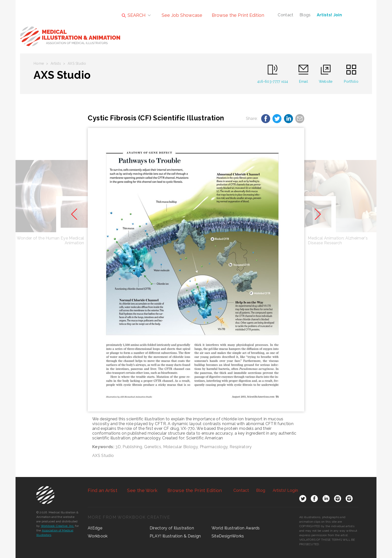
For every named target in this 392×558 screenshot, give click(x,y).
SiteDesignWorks (228, 536)
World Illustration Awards (236, 528)
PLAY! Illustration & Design (175, 536)
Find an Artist (103, 490)
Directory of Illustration (172, 528)
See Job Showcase (182, 15)
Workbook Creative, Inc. (58, 526)
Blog (261, 490)
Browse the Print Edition (238, 15)
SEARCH (134, 15)
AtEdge (95, 528)
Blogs (305, 15)
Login (285, 490)
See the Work (142, 490)
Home (39, 63)
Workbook (98, 536)
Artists (56, 63)
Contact (285, 15)
